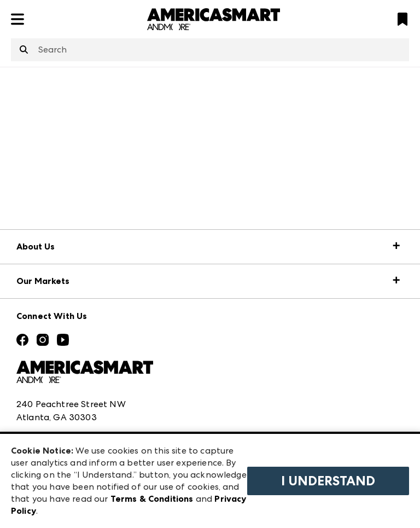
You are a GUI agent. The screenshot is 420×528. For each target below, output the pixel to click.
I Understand (328, 481)
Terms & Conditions (152, 499)
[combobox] (210, 50)
